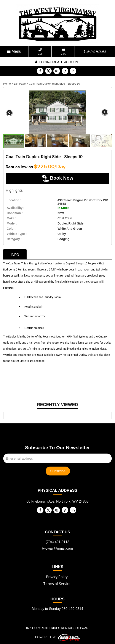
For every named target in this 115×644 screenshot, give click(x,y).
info (15, 255)
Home (7, 84)
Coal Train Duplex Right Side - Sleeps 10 (54, 84)
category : (14, 239)
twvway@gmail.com (57, 548)
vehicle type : (17, 234)
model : (12, 223)
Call (40, 52)
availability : (16, 208)
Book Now (57, 178)
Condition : (15, 213)
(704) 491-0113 (57, 542)
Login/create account (57, 62)
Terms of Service (57, 584)
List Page (20, 84)
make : (11, 218)
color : (12, 229)
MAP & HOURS (95, 52)
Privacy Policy (57, 577)
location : (14, 200)
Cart (63, 52)
